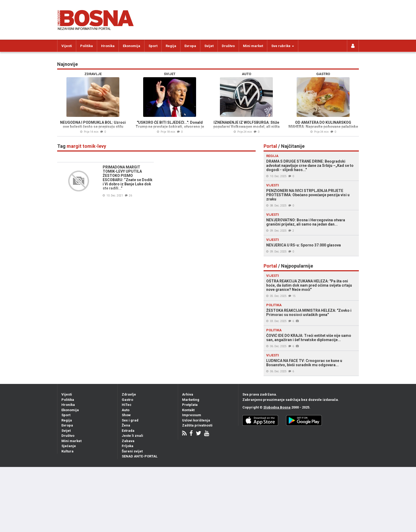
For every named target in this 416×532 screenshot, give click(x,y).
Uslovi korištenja (196, 420)
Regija (171, 46)
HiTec (127, 405)
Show (126, 415)
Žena (126, 425)
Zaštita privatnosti (197, 425)
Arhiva (188, 394)
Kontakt (188, 410)
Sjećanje (69, 446)
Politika (87, 46)
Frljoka (128, 446)
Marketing (191, 400)
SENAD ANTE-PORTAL (140, 456)
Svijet (209, 46)
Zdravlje (129, 394)
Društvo (228, 46)
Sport (153, 46)
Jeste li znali (132, 436)
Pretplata (190, 405)
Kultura (67, 451)
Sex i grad (130, 420)
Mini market (253, 46)
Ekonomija (132, 46)
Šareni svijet (132, 451)
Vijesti (67, 46)
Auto (126, 410)
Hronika (108, 46)
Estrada (128, 431)
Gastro (127, 400)
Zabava (128, 441)
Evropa (190, 46)
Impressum (192, 415)
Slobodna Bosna (277, 407)
